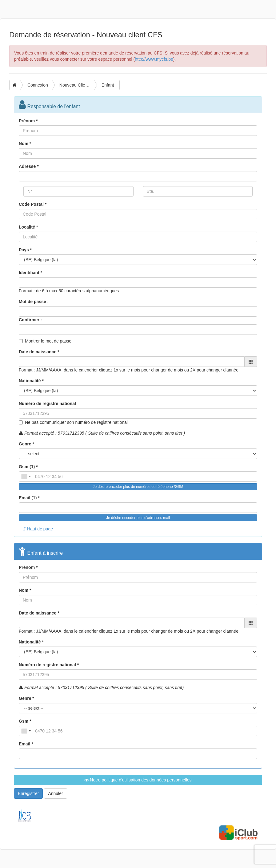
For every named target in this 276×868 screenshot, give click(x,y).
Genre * (26, 444)
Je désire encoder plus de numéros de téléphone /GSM (138, 487)
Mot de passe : (34, 302)
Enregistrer (28, 793)
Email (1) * (29, 498)
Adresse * (29, 166)
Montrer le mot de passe (48, 341)
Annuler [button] (55, 793)
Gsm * (25, 721)
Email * (26, 744)
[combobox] (26, 477)
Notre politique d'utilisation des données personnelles (138, 780)
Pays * (25, 250)
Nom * (25, 144)
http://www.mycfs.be (154, 59)
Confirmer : (30, 320)
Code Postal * (33, 204)
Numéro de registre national (47, 404)
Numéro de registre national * (49, 665)
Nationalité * (31, 381)
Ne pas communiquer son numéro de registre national (76, 422)
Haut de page (38, 529)
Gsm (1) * (28, 467)
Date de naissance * (39, 352)
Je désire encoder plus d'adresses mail (138, 518)
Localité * (28, 227)
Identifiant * (30, 273)
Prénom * (28, 121)
